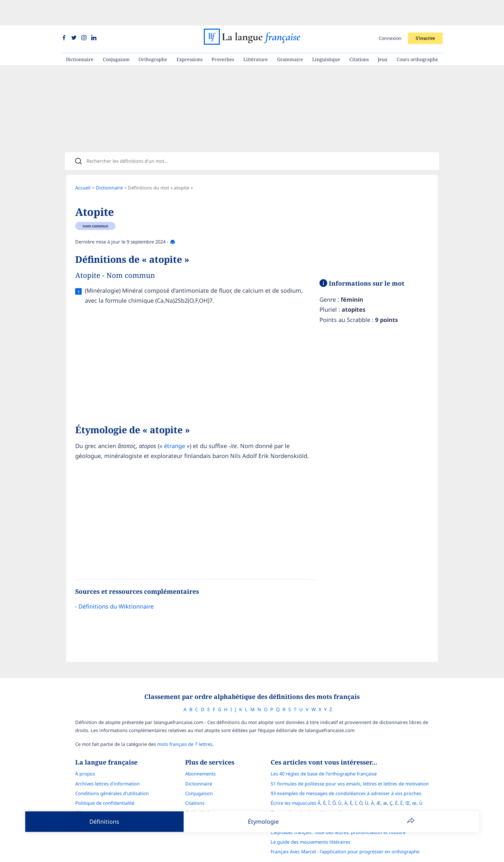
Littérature (256, 34)
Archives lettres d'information (108, 765)
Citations (359, 34)
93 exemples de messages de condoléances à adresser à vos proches (346, 775)
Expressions (189, 34)
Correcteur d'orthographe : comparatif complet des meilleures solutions (349, 804)
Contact (84, 804)
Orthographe (153, 34)
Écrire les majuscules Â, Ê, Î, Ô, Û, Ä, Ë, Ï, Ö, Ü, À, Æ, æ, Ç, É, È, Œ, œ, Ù (347, 785)
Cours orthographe (417, 34)
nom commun (95, 205)
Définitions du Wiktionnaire (116, 585)
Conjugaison (116, 34)
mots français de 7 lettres (185, 726)
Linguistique (326, 34)
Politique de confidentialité (105, 785)
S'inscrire (425, 13)
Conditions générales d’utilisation (112, 775)
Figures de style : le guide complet (308, 794)
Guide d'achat (200, 794)
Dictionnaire (80, 34)
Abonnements (200, 755)
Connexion (390, 13)
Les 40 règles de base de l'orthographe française (324, 755)
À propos (85, 755)
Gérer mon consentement (103, 794)
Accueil (83, 167)
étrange (175, 425)
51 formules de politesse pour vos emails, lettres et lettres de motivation (350, 765)
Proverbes (223, 34)
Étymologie (263, 821)
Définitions (104, 821)
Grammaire (290, 34)
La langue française (244, 853)
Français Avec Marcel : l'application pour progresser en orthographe (345, 833)
